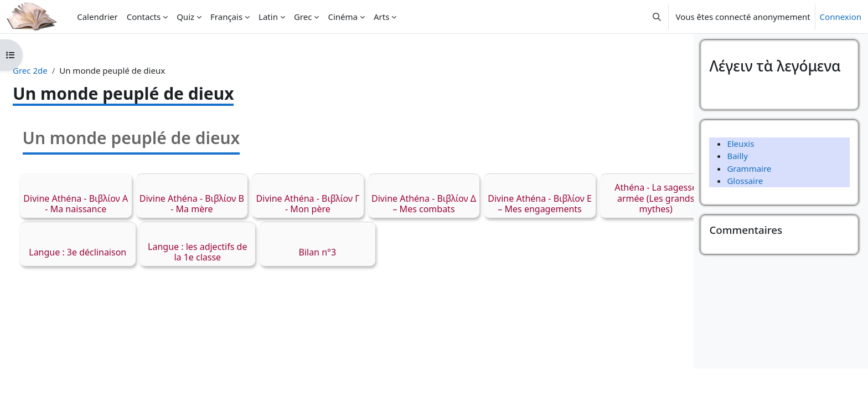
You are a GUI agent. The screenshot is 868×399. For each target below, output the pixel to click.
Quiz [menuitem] (185, 17)
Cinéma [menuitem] (343, 17)
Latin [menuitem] (268, 17)
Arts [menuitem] (381, 17)
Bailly (737, 187)
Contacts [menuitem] (144, 17)
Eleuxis (740, 174)
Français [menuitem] (226, 17)
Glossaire (745, 212)
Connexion (841, 17)
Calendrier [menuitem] (97, 17)
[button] (657, 17)
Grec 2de (57, 70)
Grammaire (749, 199)
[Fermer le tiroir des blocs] (856, 50)
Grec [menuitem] (303, 17)
